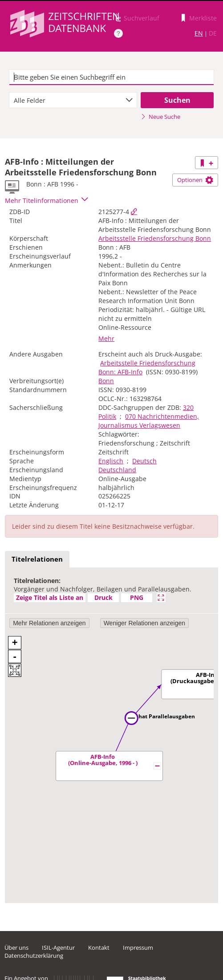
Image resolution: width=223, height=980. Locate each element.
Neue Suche (160, 117)
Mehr (106, 338)
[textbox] (112, 77)
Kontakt (99, 948)
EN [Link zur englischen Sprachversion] (199, 33)
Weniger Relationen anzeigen (144, 623)
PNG (137, 597)
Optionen (195, 180)
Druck (103, 597)
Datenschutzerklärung (34, 956)
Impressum (138, 948)
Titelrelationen (37, 559)
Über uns (16, 948)
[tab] (37, 559)
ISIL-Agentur (58, 948)
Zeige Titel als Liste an (50, 597)
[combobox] (73, 100)
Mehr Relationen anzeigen (49, 623)
